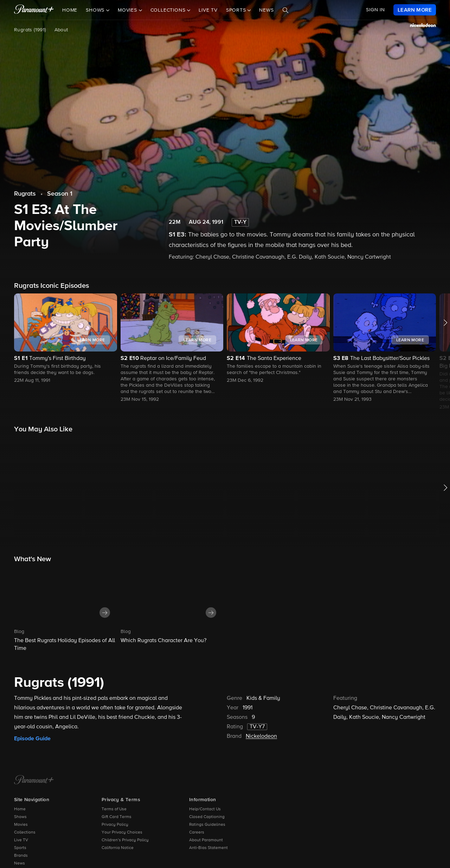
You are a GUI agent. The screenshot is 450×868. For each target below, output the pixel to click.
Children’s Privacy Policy (125, 840)
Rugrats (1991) (30, 30)
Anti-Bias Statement (208, 848)
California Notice (118, 848)
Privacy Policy (115, 825)
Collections (25, 832)
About (61, 30)
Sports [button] (237, 10)
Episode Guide (32, 739)
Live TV (208, 10)
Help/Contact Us (205, 809)
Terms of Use (114, 809)
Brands (21, 856)
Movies (21, 825)
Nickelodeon (261, 736)
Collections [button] (169, 10)
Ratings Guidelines (207, 825)
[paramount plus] (34, 10)
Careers (197, 832)
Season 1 (60, 194)
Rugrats (25, 194)
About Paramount (206, 840)
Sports (20, 848)
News (266, 10)
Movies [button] (128, 10)
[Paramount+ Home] (34, 780)
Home (70, 10)
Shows (20, 817)
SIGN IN (375, 10)
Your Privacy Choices (122, 832)
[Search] (285, 10)
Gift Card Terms (117, 817)
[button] (66, 339)
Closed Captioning (207, 817)
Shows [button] (96, 10)
